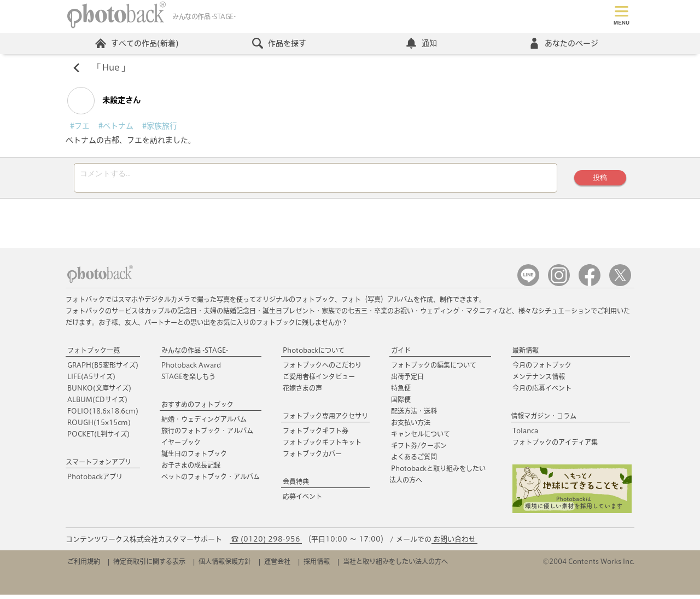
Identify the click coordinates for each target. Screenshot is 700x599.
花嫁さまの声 (302, 392)
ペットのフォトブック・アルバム (211, 481)
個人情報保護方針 (225, 566)
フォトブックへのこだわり (322, 369)
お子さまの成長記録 (191, 469)
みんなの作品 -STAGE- (195, 354)
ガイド (401, 354)
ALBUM (97, 404)
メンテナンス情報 (539, 381)
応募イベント (302, 501)
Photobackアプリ (95, 481)
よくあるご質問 (414, 461)
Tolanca (525, 435)
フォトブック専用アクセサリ (325, 420)
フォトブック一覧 (94, 354)
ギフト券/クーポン (419, 450)
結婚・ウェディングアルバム (204, 423)
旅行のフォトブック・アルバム (207, 435)
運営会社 (277, 566)
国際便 (401, 404)
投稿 (599, 180)
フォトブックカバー (312, 458)
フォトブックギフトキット (322, 446)
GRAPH (103, 369)
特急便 (401, 392)
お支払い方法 (411, 427)
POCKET (98, 438)
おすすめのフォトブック (197, 409)
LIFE (91, 381)
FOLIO (103, 415)
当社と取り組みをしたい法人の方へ (395, 566)
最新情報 (526, 354)
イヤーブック (181, 446)
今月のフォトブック (542, 369)
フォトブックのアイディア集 (555, 446)
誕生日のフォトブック (194, 458)
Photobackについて (314, 354)
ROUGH (99, 427)
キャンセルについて (421, 438)
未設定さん (104, 102)
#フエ (80, 127)
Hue (111, 69)
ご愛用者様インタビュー (319, 381)
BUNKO (99, 392)
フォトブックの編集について (434, 369)
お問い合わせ (454, 543)
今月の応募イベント (542, 392)
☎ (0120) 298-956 (266, 543)
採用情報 (317, 566)
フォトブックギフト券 (316, 435)
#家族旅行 (160, 127)
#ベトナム (116, 127)
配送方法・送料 (414, 415)
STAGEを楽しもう (188, 381)
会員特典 (296, 486)
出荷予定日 (407, 381)
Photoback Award (191, 369)
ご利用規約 (84, 566)
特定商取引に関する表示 (149, 566)
